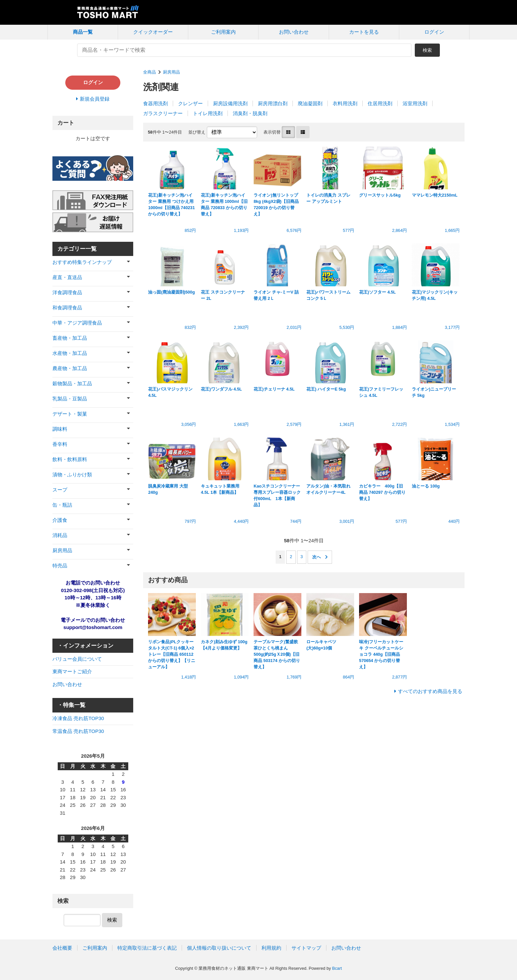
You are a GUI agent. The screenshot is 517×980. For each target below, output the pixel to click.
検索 (427, 50)
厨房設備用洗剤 (230, 103)
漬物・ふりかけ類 (72, 474)
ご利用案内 (223, 32)
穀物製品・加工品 (72, 383)
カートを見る (364, 32)
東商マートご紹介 (72, 671)
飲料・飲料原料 (70, 459)
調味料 (60, 429)
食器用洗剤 (155, 103)
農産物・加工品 (70, 368)
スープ (60, 490)
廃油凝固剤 (310, 103)
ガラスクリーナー (163, 113)
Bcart (337, 968)
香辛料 (60, 444)
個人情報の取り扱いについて (219, 948)
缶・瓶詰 (62, 505)
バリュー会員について (77, 659)
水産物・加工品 (70, 353)
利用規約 (271, 948)
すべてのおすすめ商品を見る (430, 691)
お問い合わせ (294, 32)
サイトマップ (306, 948)
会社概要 (62, 948)
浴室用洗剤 (415, 103)
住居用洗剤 (380, 103)
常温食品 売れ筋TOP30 (78, 731)
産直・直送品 (67, 277)
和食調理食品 (67, 308)
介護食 (60, 520)
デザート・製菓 (70, 414)
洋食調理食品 (67, 292)
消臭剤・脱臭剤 (250, 113)
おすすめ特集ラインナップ (82, 262)
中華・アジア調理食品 (77, 323)
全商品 (150, 72)
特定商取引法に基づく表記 (147, 948)
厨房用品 (171, 72)
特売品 (60, 566)
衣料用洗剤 (345, 103)
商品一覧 (83, 32)
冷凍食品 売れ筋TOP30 (78, 718)
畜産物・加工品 (70, 338)
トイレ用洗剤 (208, 113)
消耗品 (60, 535)
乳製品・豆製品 (70, 399)
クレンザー (190, 103)
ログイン (434, 32)
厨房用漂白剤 (273, 103)
